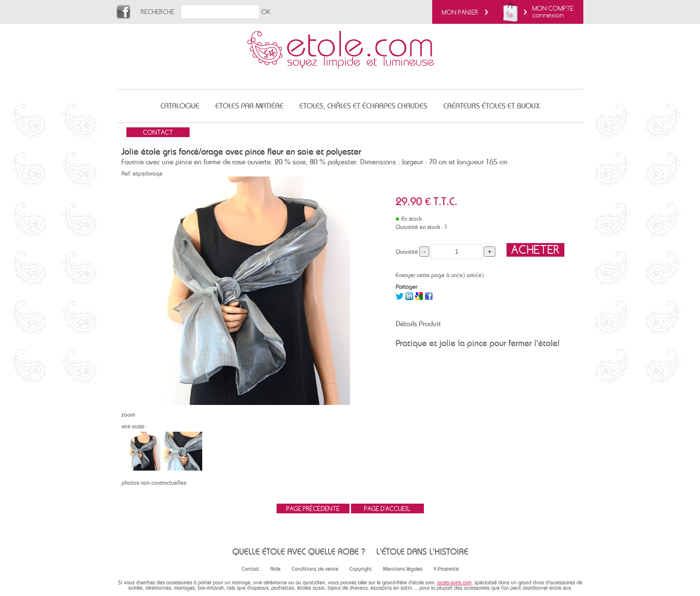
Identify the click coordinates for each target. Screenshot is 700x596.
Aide (275, 569)
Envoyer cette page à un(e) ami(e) (440, 275)
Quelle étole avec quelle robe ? (299, 552)
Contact (250, 569)
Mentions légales (403, 569)
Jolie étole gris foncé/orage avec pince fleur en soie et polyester (241, 151)
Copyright (361, 569)
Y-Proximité (446, 569)
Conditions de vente (315, 569)
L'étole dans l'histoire (422, 552)
